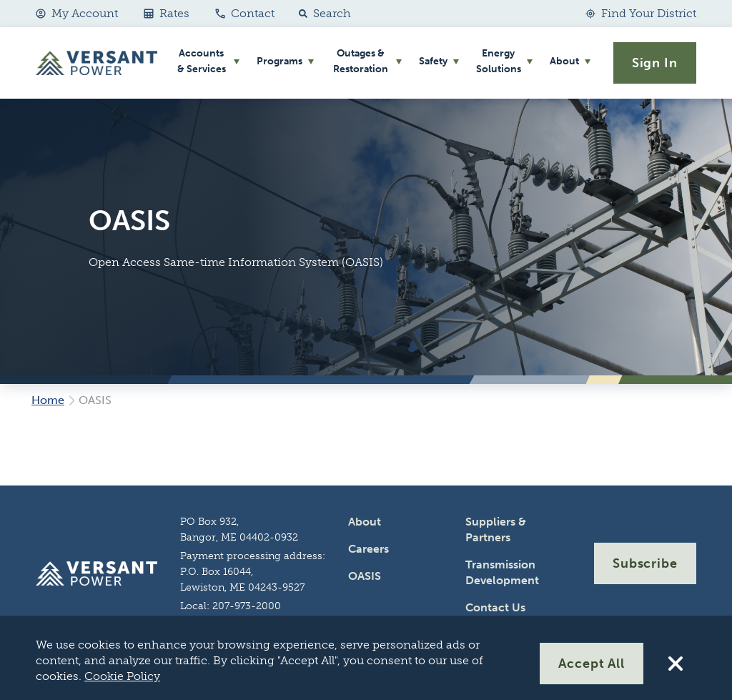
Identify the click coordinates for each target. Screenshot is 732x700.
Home (48, 400)
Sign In (655, 63)
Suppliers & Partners (496, 529)
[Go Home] (97, 63)
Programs (280, 61)
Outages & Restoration (361, 61)
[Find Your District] (641, 14)
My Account (77, 13)
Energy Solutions (499, 61)
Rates (167, 13)
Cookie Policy (122, 676)
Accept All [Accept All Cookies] (592, 664)
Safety (433, 61)
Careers (369, 549)
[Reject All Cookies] (676, 664)
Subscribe (645, 563)
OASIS (365, 576)
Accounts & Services (202, 61)
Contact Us (495, 607)
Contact (245, 13)
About (564, 61)
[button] (322, 14)
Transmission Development (502, 572)
